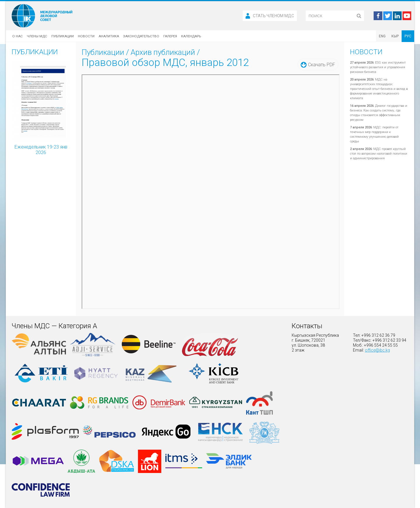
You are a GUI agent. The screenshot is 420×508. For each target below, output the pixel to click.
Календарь (191, 36)
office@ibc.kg (377, 350)
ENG (382, 36)
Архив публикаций (163, 52)
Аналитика (109, 36)
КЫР (395, 36)
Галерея (170, 36)
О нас (17, 36)
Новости (86, 36)
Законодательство (141, 36)
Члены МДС (37, 36)
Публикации (63, 36)
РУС (408, 36)
